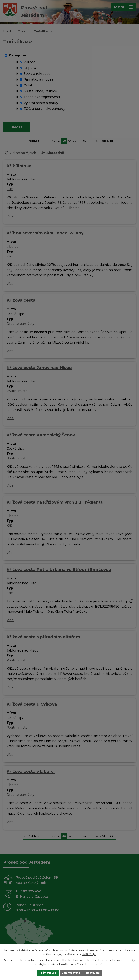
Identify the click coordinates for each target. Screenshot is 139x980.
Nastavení (93, 973)
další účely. (89, 954)
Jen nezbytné (71, 973)
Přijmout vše (47, 973)
